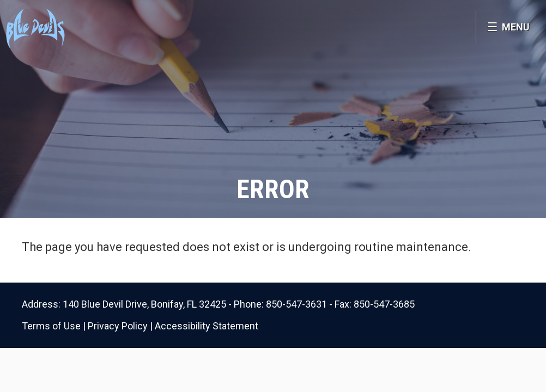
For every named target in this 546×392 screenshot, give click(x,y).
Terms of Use (51, 326)
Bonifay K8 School (80, 27)
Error (273, 189)
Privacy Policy (118, 326)
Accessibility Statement (207, 326)
